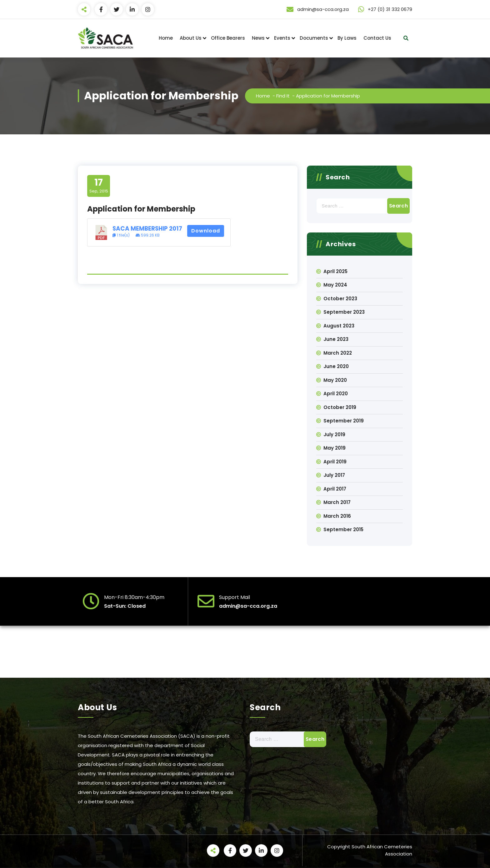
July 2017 (334, 475)
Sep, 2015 (99, 186)
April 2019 (335, 462)
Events (282, 38)
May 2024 (335, 285)
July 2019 (334, 434)
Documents (314, 38)
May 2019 (335, 448)
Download (206, 231)
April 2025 (335, 271)
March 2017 (337, 502)
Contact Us (377, 38)
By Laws (347, 38)
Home (166, 38)
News (258, 38)
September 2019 (344, 421)
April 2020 (336, 394)
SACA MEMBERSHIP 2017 (147, 229)
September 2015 (343, 529)
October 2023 (340, 299)
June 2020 (336, 366)
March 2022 (338, 353)
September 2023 (344, 312)
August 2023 (339, 326)
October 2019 (340, 407)
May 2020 (335, 380)
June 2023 (336, 339)
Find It (283, 96)
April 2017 (335, 489)
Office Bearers (228, 38)
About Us (191, 38)
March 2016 (337, 516)
